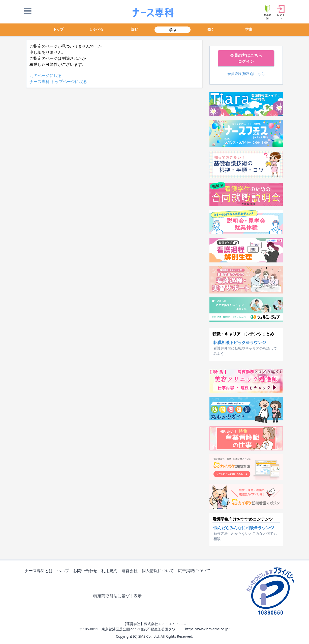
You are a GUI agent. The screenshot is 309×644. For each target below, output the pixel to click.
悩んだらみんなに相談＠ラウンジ (244, 528)
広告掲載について (195, 571)
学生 (249, 29)
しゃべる (96, 29)
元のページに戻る (46, 75)
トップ (58, 29)
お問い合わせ (86, 571)
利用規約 (110, 571)
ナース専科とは (40, 571)
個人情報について (159, 571)
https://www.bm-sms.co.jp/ (207, 629)
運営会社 (131, 571)
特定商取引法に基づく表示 (118, 596)
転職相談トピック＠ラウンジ (240, 342)
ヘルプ (64, 571)
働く (211, 29)
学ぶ (173, 30)
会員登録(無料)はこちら (246, 74)
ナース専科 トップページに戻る (58, 82)
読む (134, 29)
